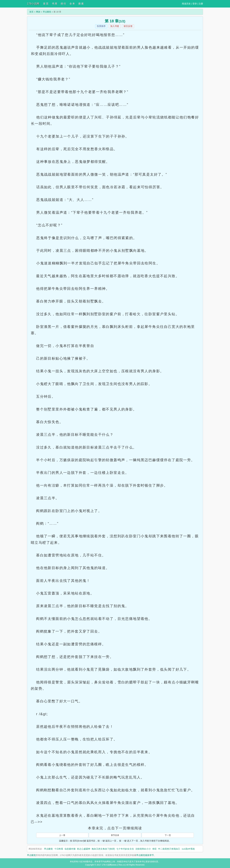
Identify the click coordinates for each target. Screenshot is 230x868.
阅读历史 (186, 4)
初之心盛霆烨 (84, 849)
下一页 (168, 835)
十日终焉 (59, 849)
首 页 (46, 4)
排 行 (63, 4)
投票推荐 (101, 26)
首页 (31, 12)
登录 (195, 4)
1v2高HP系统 (188, 849)
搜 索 (81, 4)
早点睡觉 (47, 12)
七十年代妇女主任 (125, 849)
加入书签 (115, 26)
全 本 (72, 4)
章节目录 (115, 835)
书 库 (55, 4)
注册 (201, 4)
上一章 (62, 835)
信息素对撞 (70, 849)
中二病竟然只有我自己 (169, 849)
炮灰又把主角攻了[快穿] (103, 849)
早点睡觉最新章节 (145, 855)
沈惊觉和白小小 (143, 849)
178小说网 (33, 4)
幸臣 (154, 849)
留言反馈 (128, 26)
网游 (38, 12)
